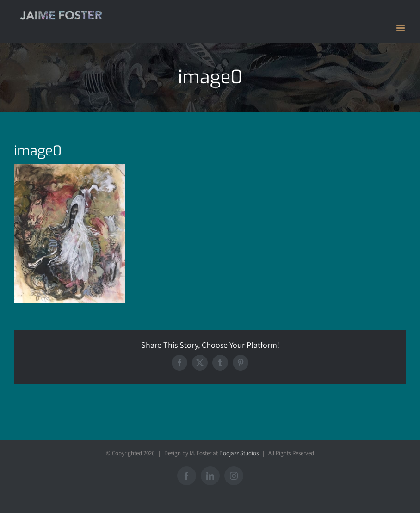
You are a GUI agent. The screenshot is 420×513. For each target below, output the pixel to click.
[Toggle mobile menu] (401, 28)
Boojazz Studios (239, 453)
